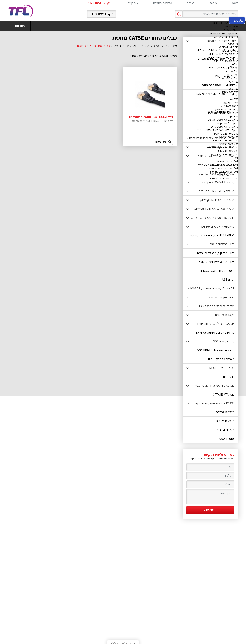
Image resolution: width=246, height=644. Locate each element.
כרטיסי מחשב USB (229, 144)
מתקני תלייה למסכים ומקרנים (223, 120)
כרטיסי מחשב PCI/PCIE (226, 134)
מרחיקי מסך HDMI (229, 175)
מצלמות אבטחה (225, 412)
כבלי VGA (233, 82)
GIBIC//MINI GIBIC (229, 47)
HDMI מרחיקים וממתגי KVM (224, 172)
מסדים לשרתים (231, 30)
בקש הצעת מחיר (101, 14)
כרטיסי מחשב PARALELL (226, 140)
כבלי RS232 (232, 71)
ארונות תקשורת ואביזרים (226, 23)
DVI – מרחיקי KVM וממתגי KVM (216, 262)
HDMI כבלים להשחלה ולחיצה (224, 165)
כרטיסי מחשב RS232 (228, 137)
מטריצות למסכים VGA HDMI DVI (216, 350)
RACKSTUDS (226, 439)
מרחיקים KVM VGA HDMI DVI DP (215, 333)
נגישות (237, 20)
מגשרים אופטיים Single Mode (223, 57)
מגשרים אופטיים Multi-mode (224, 54)
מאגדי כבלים (232, 40)
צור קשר (133, 3)
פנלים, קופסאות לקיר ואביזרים (223, 33)
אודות (213, 3)
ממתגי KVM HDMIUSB (227, 109)
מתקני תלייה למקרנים (227, 123)
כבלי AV (234, 99)
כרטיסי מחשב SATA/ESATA (225, 154)
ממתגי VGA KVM (230, 106)
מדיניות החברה (163, 3)
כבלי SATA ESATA (224, 394)
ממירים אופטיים (230, 51)
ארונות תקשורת (230, 26)
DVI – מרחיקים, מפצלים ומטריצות (216, 253)
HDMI (235, 158)
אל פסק (234, 116)
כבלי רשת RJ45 (230, 92)
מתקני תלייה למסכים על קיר (224, 127)
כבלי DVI (234, 85)
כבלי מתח (233, 68)
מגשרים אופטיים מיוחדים (226, 61)
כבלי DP (234, 96)
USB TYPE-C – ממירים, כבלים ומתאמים (212, 235)
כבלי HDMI (233, 75)
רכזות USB (228, 280)
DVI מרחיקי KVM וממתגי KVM (223, 113)
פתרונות (19, 26)
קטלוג (191, 3)
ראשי (235, 3)
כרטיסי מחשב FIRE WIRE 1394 (223, 147)
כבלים (235, 64)
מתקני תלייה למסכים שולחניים (223, 130)
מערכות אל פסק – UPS (221, 359)
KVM (236, 102)
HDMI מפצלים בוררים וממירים (223, 168)
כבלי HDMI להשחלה (228, 78)
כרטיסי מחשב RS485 (227, 151)
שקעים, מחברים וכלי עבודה (224, 37)
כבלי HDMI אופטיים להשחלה (224, 179)
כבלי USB (234, 89)
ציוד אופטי (233, 44)
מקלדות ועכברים (225, 430)
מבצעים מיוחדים (225, 421)
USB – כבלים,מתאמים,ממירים (217, 271)
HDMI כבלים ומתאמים (227, 161)
